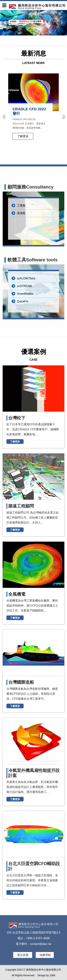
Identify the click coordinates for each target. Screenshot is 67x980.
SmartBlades (25, 294)
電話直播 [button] (23, 955)
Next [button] (63, 117)
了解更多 (23, 136)
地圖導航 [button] (45, 955)
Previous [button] (4, 117)
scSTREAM (24, 286)
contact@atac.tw (41, 944)
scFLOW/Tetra (26, 278)
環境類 (21, 213)
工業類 (21, 206)
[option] (33, 112)
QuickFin (23, 301)
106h (53, 975)
